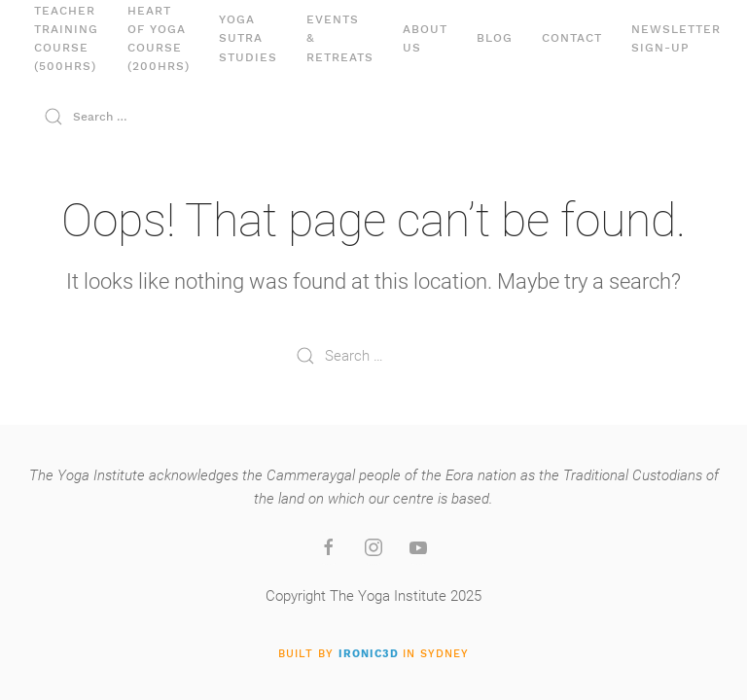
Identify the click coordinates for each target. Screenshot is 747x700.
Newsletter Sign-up (676, 38)
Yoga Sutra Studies (248, 38)
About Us (425, 38)
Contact (572, 38)
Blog (495, 38)
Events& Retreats (340, 38)
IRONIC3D (369, 654)
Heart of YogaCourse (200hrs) (159, 39)
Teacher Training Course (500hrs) (66, 39)
